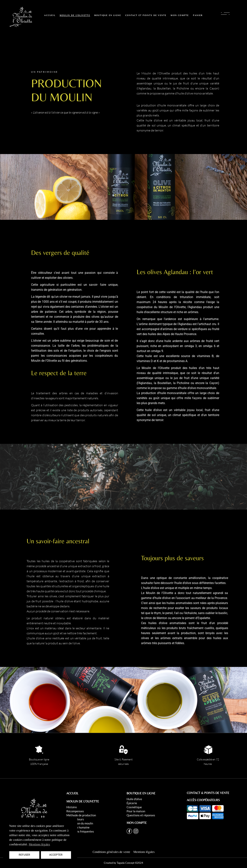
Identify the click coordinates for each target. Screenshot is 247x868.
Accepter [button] (56, 855)
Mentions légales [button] (39, 844)
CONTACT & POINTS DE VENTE (208, 793)
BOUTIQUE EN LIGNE (141, 793)
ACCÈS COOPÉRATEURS (203, 800)
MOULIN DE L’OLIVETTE (83, 801)
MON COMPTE (137, 823)
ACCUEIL (72, 793)
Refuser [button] (24, 855)
